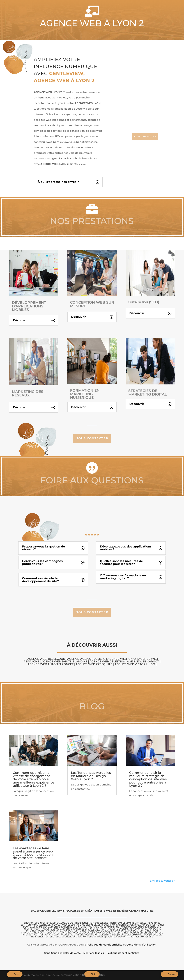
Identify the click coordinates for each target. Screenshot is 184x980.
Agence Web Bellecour (46, 659)
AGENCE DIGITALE (86, 925)
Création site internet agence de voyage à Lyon (74, 933)
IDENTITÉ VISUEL (118, 923)
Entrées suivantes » (162, 881)
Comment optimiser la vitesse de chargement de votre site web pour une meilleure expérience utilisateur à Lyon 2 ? (34, 779)
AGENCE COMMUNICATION (110, 925)
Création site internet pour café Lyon (125, 933)
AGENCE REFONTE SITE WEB (75, 935)
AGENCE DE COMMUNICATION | (134, 935)
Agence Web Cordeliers (86, 659)
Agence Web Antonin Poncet (51, 664)
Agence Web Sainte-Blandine (65, 661)
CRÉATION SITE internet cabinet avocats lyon (50, 923)
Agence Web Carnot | (144, 661)
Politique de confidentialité (105, 945)
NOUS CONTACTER (145, 137)
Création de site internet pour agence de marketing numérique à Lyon (100, 927)
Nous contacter (92, 438)
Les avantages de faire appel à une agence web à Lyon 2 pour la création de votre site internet (33, 853)
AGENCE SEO (68, 925)
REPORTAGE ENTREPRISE (104, 935)
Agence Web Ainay (122, 659)
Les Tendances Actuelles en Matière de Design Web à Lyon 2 (91, 776)
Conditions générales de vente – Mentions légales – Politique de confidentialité (92, 953)
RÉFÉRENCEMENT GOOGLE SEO (92, 923)
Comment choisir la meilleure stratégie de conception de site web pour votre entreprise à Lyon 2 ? (148, 779)
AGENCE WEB (53, 925)
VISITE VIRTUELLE (137, 923)
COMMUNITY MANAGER (33, 925)
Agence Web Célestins (107, 661)
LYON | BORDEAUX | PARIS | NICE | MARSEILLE (130, 937)
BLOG (59, 937)
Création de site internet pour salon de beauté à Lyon (89, 931)
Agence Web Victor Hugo (135, 664)
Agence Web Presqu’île (94, 664)
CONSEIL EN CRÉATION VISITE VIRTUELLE (84, 937)
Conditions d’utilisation (142, 945)
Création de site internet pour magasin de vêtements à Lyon (105, 929)
